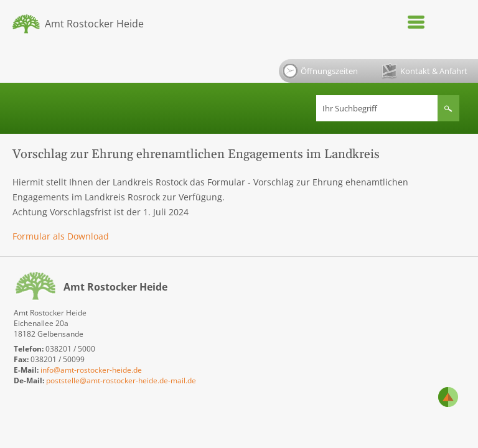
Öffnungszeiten (320, 71)
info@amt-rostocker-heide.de (91, 370)
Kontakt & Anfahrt (424, 71)
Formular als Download (61, 236)
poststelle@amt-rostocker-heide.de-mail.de (121, 380)
